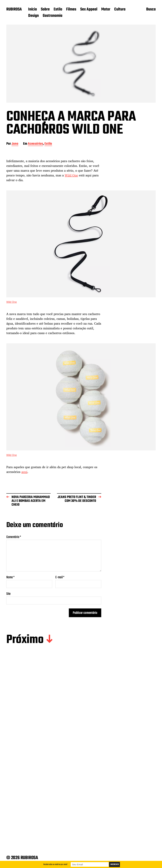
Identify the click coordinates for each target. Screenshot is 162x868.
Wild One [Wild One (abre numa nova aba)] (12, 302)
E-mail (60, 577)
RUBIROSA (14, 10)
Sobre (45, 10)
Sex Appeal (89, 10)
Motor (106, 10)
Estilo (58, 10)
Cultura (120, 10)
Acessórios (35, 144)
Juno (15, 144)
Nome (10, 577)
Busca (151, 10)
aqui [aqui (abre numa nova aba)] (24, 472)
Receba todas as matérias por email (55, 864)
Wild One (71, 175)
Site (8, 593)
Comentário (14, 537)
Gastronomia (53, 16)
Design (33, 16)
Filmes (71, 10)
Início (33, 10)
